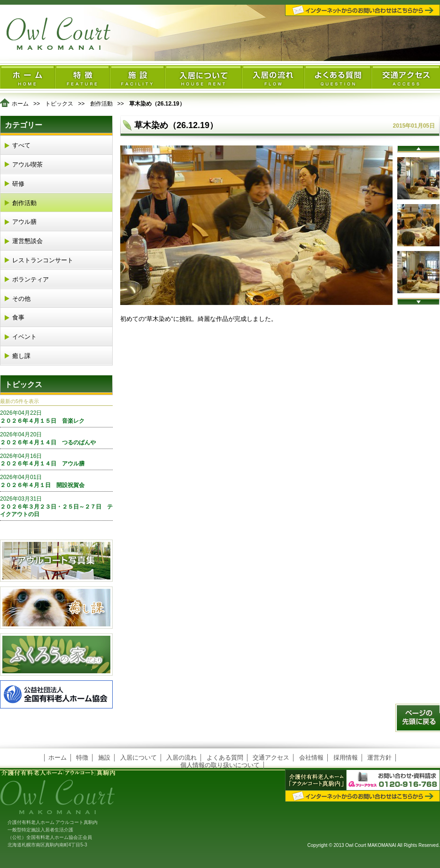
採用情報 (346, 758)
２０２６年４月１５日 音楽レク (56, 417)
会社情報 (311, 758)
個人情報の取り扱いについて (220, 765)
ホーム (20, 104)
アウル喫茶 (27, 164)
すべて (21, 145)
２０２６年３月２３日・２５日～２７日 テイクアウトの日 (56, 506)
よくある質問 (225, 758)
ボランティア (31, 279)
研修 (18, 184)
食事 (18, 317)
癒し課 (21, 356)
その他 (21, 299)
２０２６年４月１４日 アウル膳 (56, 460)
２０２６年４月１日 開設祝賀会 (56, 481)
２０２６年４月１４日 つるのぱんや (56, 438)
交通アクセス (271, 758)
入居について (139, 758)
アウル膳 (24, 222)
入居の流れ (181, 758)
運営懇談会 (27, 241)
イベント (24, 337)
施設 (104, 758)
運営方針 (379, 758)
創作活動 (101, 104)
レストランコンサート (43, 260)
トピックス (59, 104)
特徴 (82, 758)
